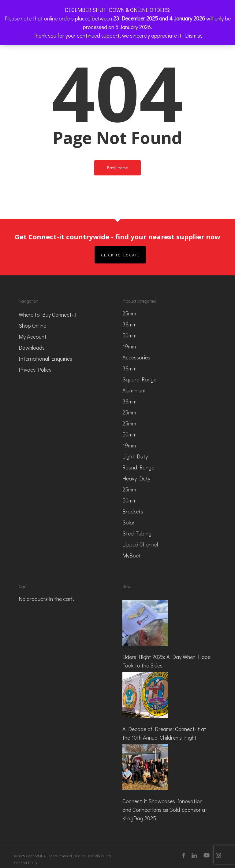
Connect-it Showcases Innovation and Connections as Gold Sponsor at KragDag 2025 (165, 810)
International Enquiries (45, 359)
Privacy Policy (35, 370)
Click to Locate (120, 255)
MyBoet (132, 555)
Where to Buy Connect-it (48, 314)
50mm (129, 335)
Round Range (138, 467)
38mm (129, 324)
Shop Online (32, 325)
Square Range (139, 379)
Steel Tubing (137, 533)
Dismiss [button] (194, 35)
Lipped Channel (140, 544)
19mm (129, 346)
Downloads (32, 348)
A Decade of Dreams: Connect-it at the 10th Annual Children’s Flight (164, 733)
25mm (129, 313)
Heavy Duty (136, 478)
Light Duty (135, 456)
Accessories (136, 357)
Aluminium (134, 390)
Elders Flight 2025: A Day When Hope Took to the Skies (166, 661)
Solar (129, 522)
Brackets (133, 511)
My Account (33, 337)
